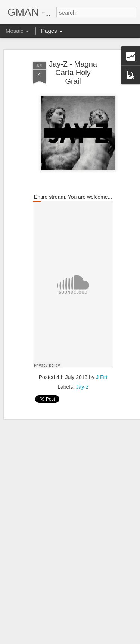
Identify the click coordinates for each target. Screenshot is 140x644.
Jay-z (82, 387)
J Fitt (102, 377)
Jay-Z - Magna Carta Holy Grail (73, 73)
